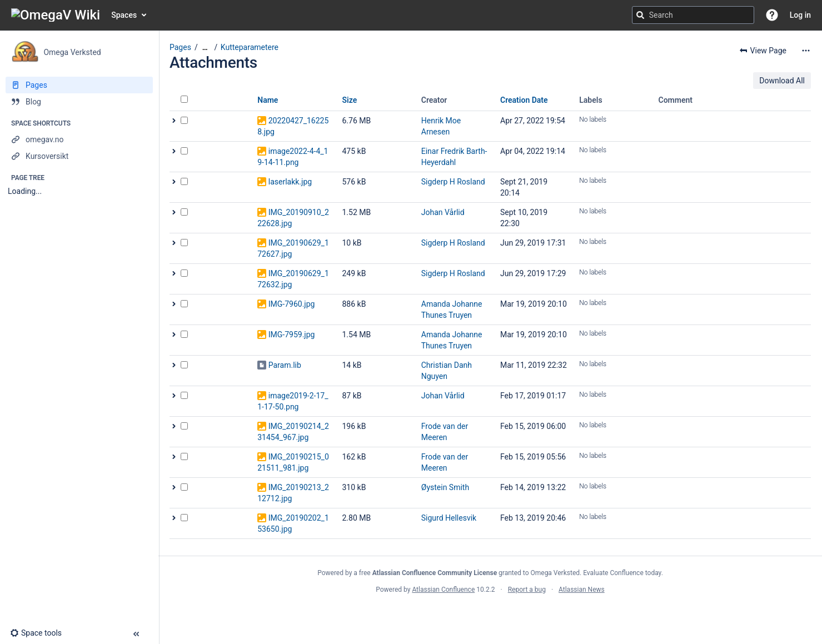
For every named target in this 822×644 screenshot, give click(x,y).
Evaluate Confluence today (622, 573)
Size (350, 100)
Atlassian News (582, 590)
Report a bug (527, 590)
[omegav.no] (79, 139)
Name (268, 100)
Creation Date (524, 100)
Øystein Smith (445, 487)
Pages (180, 47)
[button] (772, 15)
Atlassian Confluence (443, 590)
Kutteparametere (250, 47)
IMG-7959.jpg (292, 335)
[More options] (806, 51)
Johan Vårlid (443, 212)
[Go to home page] (56, 15)
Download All (782, 81)
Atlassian (490, 614)
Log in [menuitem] (800, 15)
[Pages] (79, 85)
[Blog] (79, 102)
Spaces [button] (124, 15)
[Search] (640, 15)
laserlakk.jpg (290, 182)
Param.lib (285, 365)
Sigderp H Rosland (453, 182)
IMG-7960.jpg (292, 304)
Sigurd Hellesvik (449, 518)
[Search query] (693, 15)
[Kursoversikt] (79, 156)
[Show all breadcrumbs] (205, 48)
